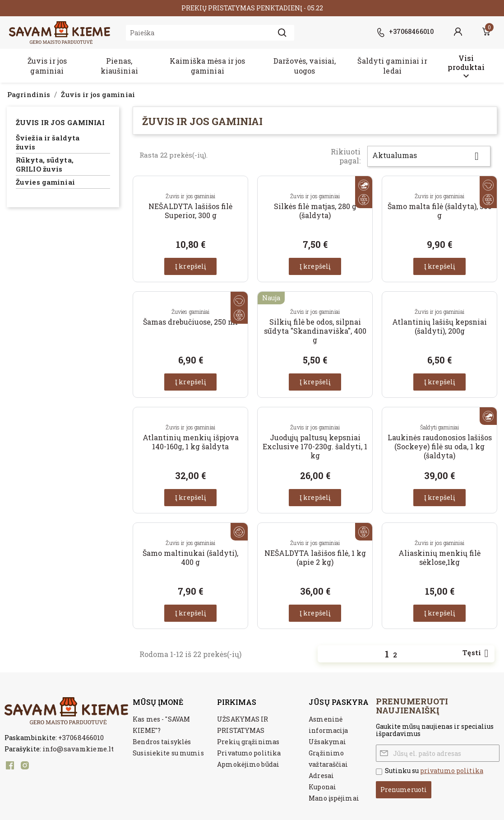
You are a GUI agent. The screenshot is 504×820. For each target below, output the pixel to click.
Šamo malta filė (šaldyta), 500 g (440, 211)
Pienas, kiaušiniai (119, 65)
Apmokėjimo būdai (248, 764)
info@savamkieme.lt (78, 749)
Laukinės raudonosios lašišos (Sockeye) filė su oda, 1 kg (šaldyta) (440, 446)
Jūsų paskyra (339, 702)
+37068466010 (81, 737)
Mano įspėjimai (334, 798)
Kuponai (322, 787)
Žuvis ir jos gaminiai (47, 65)
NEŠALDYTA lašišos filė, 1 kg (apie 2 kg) (315, 557)
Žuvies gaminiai (45, 182)
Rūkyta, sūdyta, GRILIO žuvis (45, 165)
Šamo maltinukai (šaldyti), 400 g (190, 557)
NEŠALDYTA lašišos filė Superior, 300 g (190, 211)
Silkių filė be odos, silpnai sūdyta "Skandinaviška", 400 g (315, 331)
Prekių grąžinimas (248, 742)
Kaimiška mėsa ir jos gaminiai (207, 65)
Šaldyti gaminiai (439, 427)
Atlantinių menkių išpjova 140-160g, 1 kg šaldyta (191, 442)
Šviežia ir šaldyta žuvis (48, 142)
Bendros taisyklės (162, 742)
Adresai (321, 776)
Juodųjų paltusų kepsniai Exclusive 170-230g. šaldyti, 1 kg (315, 446)
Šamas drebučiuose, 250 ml (190, 322)
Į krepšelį (190, 266)
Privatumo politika (249, 753)
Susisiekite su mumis (168, 753)
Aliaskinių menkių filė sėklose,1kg (439, 557)
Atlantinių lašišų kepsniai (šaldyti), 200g (439, 326)
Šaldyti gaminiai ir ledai (392, 65)
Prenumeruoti (404, 790)
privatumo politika (452, 771)
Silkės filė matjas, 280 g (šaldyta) (315, 211)
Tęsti (477, 653)
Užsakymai (327, 742)
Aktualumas (429, 156)
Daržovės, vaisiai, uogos (305, 65)
